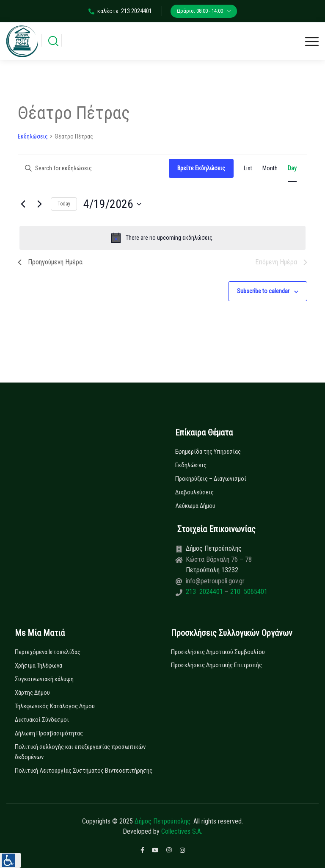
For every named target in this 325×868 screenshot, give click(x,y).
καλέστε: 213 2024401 (120, 11)
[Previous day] (23, 204)
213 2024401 (205, 592)
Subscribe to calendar (263, 291)
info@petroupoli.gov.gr (215, 581)
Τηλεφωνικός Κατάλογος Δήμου (55, 706)
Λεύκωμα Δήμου (195, 506)
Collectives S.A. (182, 831)
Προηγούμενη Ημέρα (50, 262)
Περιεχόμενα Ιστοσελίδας (48, 652)
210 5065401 (248, 592)
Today (64, 204)
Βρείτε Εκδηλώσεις (201, 168)
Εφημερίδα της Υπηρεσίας (208, 452)
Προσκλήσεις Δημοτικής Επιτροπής (216, 665)
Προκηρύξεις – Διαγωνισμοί (211, 479)
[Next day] (39, 204)
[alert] (162, 238)
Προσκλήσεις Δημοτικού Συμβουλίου (218, 652)
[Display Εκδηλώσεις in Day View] (292, 168)
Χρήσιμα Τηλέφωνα (39, 666)
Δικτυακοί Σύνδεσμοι (42, 720)
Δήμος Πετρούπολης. (163, 821)
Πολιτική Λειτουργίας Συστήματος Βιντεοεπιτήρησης (84, 771)
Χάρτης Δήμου (32, 693)
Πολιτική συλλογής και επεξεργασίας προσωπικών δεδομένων (80, 752)
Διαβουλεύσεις (194, 492)
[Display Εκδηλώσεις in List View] (248, 168)
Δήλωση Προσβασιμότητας (49, 733)
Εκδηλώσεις (33, 136)
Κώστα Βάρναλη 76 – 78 (219, 559)
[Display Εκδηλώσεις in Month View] (270, 168)
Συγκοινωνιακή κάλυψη (44, 679)
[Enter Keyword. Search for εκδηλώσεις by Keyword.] (94, 168)
